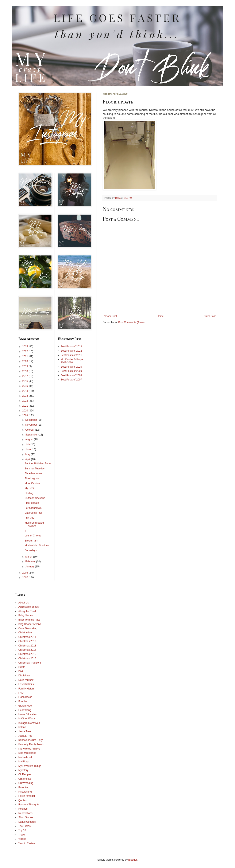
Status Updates (27, 822)
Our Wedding (26, 783)
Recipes (23, 809)
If (25, 531)
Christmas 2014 (27, 650)
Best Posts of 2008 (71, 375)
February (31, 562)
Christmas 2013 (27, 646)
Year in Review (27, 843)
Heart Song (25, 710)
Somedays (31, 550)
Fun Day (29, 518)
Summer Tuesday (35, 469)
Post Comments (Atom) (131, 322)
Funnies (23, 701)
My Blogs (24, 762)
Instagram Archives (29, 723)
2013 (26, 396)
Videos (22, 839)
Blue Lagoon (32, 478)
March (29, 557)
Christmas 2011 (27, 637)
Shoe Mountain (33, 473)
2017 (26, 376)
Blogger (133, 860)
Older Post (210, 316)
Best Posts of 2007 (71, 380)
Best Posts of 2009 (71, 371)
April (28, 459)
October (30, 430)
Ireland (22, 727)
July (28, 445)
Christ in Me (25, 633)
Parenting (24, 787)
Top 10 (22, 830)
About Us (24, 603)
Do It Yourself (26, 680)
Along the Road (27, 611)
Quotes (22, 800)
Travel (22, 835)
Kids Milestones (27, 753)
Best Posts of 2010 (71, 367)
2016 (26, 381)
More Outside (32, 483)
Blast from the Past (29, 620)
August (30, 439)
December (32, 420)
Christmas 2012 (27, 641)
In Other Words (27, 719)
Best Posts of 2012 (71, 351)
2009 (26, 415)
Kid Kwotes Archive (29, 749)
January (30, 567)
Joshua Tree (25, 736)
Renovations (25, 813)
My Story (23, 770)
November (32, 425)
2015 (26, 386)
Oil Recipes (25, 774)
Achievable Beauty (29, 607)
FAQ (21, 693)
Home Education (28, 714)
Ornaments (25, 779)
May (28, 454)
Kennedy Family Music (31, 744)
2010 (26, 411)
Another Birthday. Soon (38, 464)
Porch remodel (27, 796)
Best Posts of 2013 (71, 347)
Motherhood (25, 757)
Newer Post (110, 316)
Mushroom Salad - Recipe (35, 524)
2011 (26, 406)
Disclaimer (24, 676)
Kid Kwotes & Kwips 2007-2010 (72, 361)
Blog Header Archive (30, 624)
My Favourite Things (30, 766)
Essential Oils (26, 684)
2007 (26, 578)
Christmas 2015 (27, 654)
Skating (29, 493)
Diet (21, 671)
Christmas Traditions (30, 663)
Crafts (22, 667)
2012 (26, 401)
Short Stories (26, 817)
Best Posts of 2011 (71, 355)
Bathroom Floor (33, 513)
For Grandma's (33, 508)
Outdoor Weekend (35, 498)
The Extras (24, 826)
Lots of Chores (33, 536)
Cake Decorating (28, 628)
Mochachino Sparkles (37, 546)
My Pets (29, 488)
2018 (26, 371)
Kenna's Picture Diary (30, 740)
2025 (26, 347)
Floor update (32, 503)
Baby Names (26, 615)
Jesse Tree (25, 731)
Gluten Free (25, 706)
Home (160, 316)
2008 (26, 573)
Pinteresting (25, 792)
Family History (26, 689)
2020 (26, 361)
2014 (26, 391)
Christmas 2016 (27, 658)
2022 (26, 351)
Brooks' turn (31, 541)
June (28, 449)
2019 (26, 366)
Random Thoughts (29, 805)
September (32, 435)
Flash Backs (25, 697)
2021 (26, 356)
